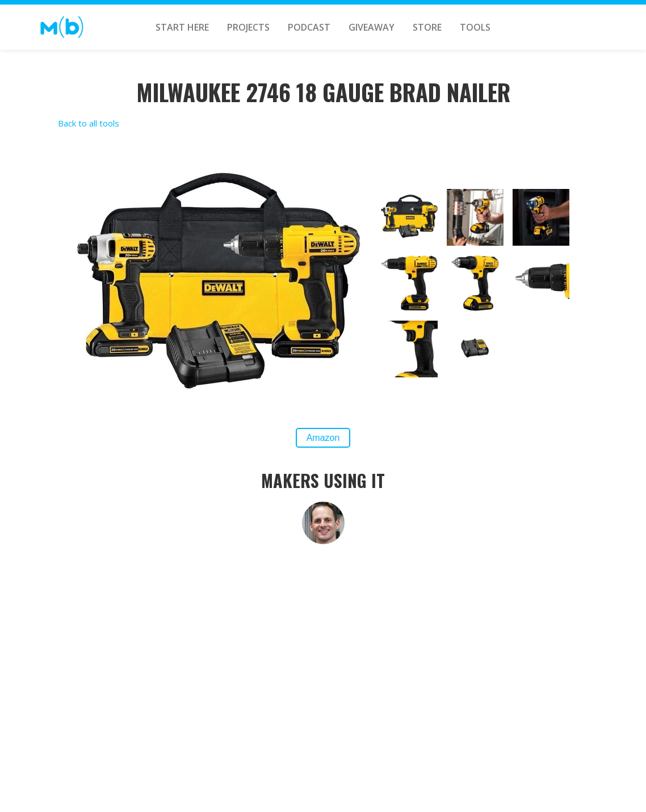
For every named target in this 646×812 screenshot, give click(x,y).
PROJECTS (248, 27)
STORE (427, 27)
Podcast (309, 27)
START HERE (182, 27)
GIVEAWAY (372, 27)
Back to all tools (89, 123)
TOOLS (475, 27)
